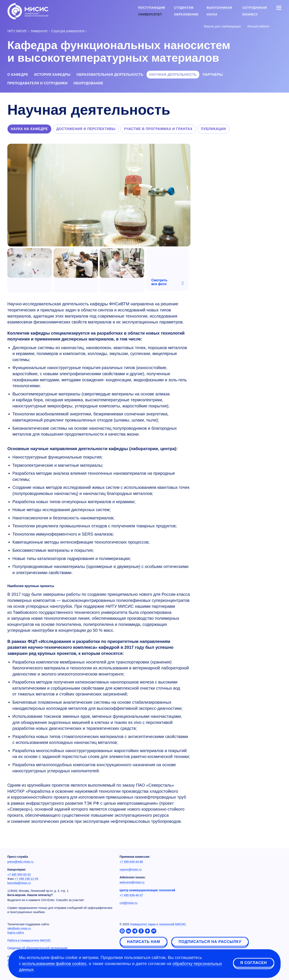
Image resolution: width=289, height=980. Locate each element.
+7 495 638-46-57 (131, 895)
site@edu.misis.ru (19, 928)
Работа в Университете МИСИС (29, 940)
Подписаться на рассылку (210, 942)
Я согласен (254, 963)
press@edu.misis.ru (20, 862)
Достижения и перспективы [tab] (86, 129)
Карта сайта (16, 933)
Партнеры (213, 75)
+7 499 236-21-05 (27, 879)
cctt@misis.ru (128, 903)
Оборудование (88, 83)
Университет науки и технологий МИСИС (158, 924)
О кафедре (18, 75)
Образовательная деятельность (110, 75)
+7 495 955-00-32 (19, 875)
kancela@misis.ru (19, 883)
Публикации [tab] (213, 129)
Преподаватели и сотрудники (37, 83)
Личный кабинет (258, 26)
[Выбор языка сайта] (279, 26)
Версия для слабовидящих (223, 26)
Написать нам (144, 942)
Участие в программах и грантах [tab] (158, 129)
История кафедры (52, 75)
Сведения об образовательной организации (37, 948)
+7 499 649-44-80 (131, 862)
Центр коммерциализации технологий (147, 890)
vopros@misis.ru (131, 870)
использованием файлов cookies (54, 964)
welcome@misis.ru (132, 882)
